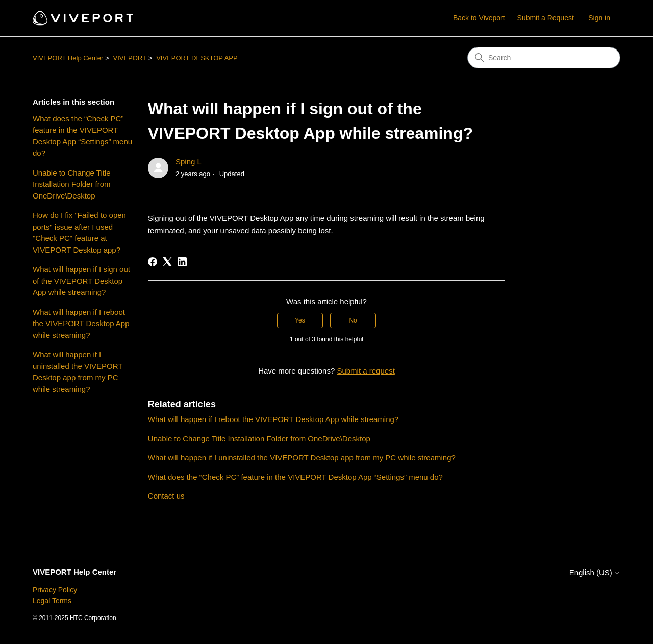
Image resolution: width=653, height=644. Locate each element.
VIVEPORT (130, 58)
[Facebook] (153, 262)
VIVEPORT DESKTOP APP (197, 58)
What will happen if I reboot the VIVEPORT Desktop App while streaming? (81, 324)
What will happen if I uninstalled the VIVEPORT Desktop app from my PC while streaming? (78, 372)
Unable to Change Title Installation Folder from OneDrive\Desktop (72, 184)
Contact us (166, 496)
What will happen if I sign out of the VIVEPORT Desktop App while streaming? (81, 281)
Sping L (189, 162)
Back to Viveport (479, 18)
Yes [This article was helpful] (300, 320)
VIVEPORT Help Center (68, 58)
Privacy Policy (55, 590)
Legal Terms (52, 601)
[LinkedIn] (182, 262)
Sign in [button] (599, 18)
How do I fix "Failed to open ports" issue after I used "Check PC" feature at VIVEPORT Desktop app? (79, 232)
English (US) (595, 572)
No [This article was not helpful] (353, 320)
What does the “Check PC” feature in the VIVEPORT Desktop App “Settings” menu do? (82, 136)
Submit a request (366, 371)
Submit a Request (546, 18)
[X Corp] (167, 262)
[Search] (544, 58)
